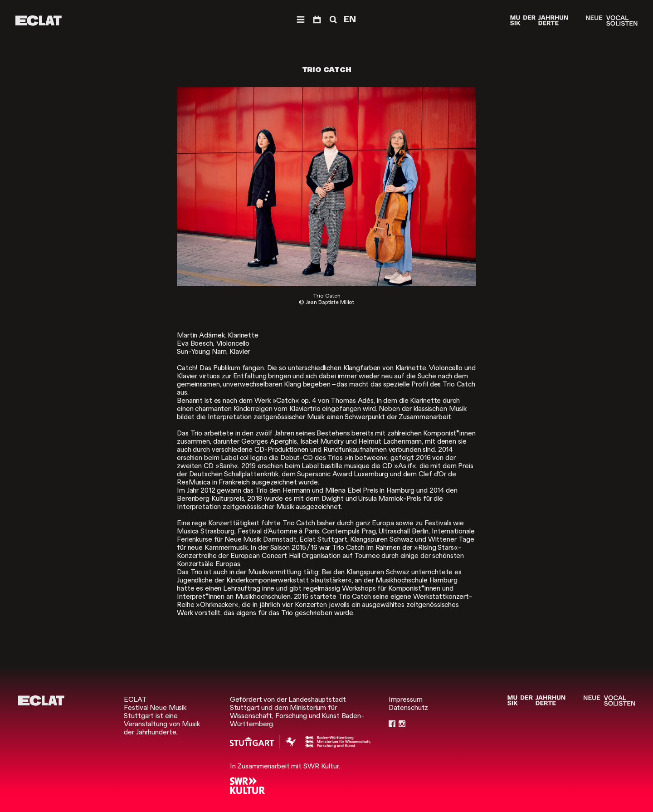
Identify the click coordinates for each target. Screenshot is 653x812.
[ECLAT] (39, 21)
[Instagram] (402, 724)
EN (350, 19)
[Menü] (301, 20)
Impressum (406, 699)
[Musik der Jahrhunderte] (539, 21)
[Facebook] (392, 724)
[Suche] (332, 20)
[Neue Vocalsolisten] (612, 21)
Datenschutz (409, 708)
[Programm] (317, 20)
